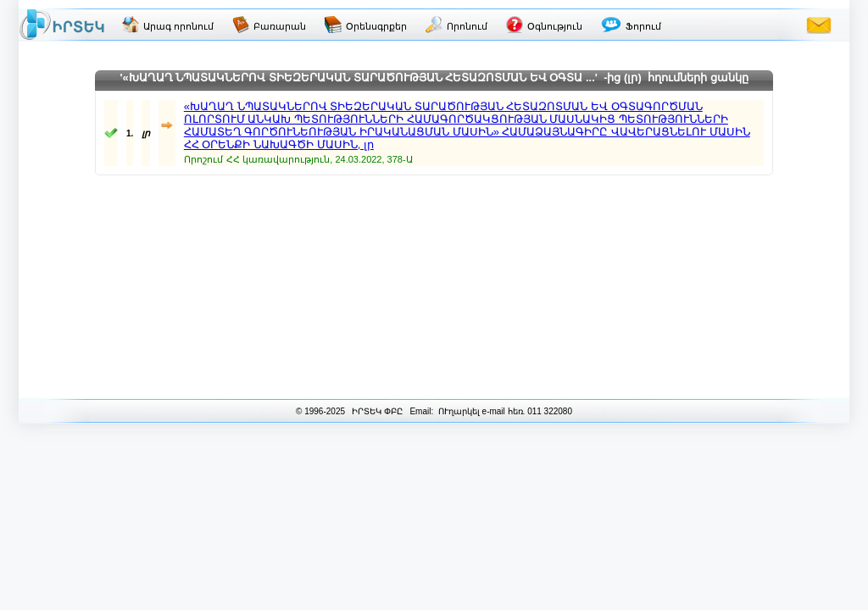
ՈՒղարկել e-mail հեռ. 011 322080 (504, 411)
